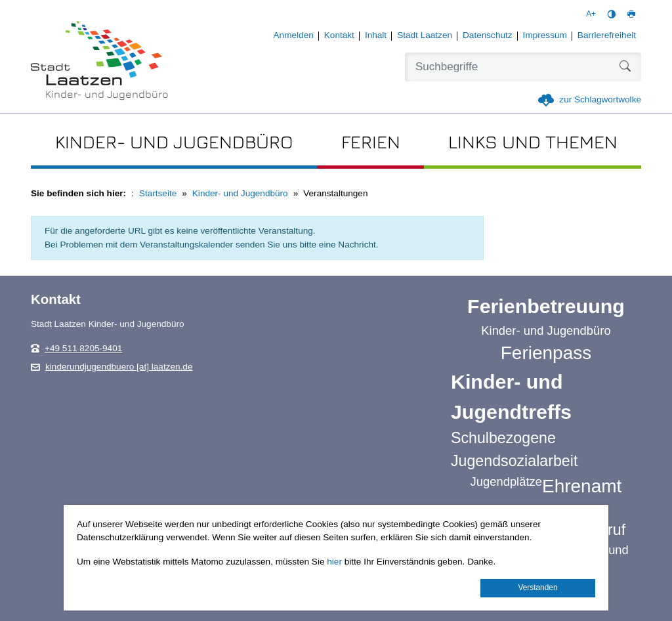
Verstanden (537, 588)
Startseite (158, 193)
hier (334, 562)
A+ (591, 14)
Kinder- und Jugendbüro (240, 193)
